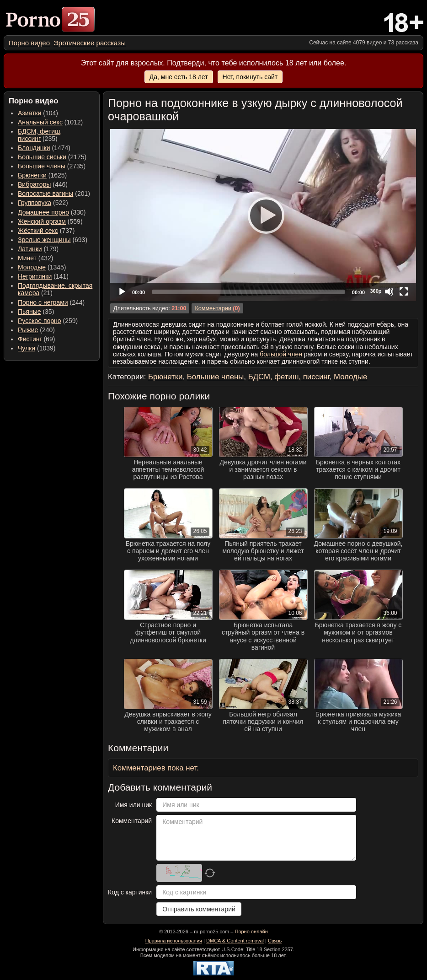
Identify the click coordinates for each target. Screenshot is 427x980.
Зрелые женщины (44, 240)
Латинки (30, 249)
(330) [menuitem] (52, 212)
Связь (275, 941)
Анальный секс (40, 122)
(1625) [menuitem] (42, 175)
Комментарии (213, 308)
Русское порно (40, 321)
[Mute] (389, 291)
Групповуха (35, 203)
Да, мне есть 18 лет (179, 77)
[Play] (263, 215)
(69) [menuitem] (36, 339)
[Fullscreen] (404, 291)
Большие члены (42, 166)
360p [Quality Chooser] (376, 291)
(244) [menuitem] (51, 302)
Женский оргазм (42, 221)
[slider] (248, 292)
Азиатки (29, 113)
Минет (27, 258)
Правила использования (174, 941)
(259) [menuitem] (48, 321)
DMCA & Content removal (235, 941)
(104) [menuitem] (38, 113)
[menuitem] (29, 43)
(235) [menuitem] (40, 135)
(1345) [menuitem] (42, 267)
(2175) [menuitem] (52, 157)
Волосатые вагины (45, 194)
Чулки (27, 348)
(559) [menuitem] (50, 221)
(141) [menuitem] (43, 276)
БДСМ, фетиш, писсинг (40, 135)
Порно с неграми (43, 302)
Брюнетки (32, 175)
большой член (281, 354)
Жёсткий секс (38, 231)
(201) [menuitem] (54, 194)
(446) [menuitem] (43, 184)
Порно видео (29, 43)
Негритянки (35, 276)
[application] (263, 215)
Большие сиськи (42, 157)
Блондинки (34, 148)
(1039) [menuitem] (37, 348)
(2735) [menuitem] (52, 166)
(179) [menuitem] (38, 249)
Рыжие (28, 330)
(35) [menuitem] (36, 312)
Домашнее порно (43, 212)
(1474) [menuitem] (44, 148)
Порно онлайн (251, 932)
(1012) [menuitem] (50, 122)
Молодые (32, 267)
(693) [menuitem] (53, 240)
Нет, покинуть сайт (250, 77)
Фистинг (30, 339)
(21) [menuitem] (55, 289)
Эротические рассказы (90, 43)
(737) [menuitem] (46, 231)
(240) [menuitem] (36, 330)
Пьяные (29, 312)
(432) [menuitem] (36, 258)
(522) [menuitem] (43, 203)
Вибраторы (34, 184)
